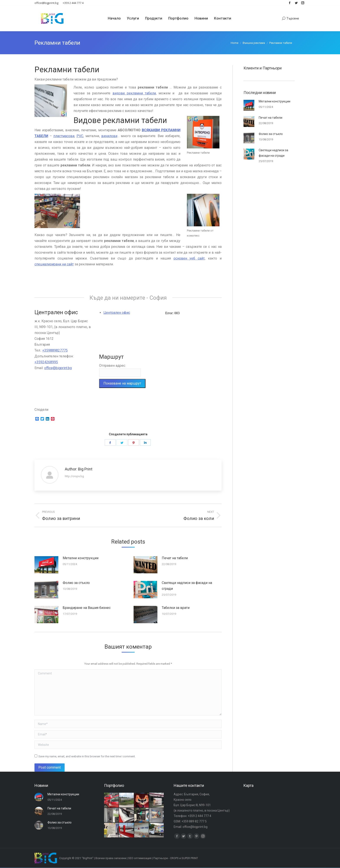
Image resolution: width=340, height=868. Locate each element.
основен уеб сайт (189, 258)
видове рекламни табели (134, 93)
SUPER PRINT (190, 858)
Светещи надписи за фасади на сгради (187, 586)
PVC (80, 136)
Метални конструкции (81, 558)
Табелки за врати (176, 608)
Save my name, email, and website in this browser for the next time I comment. (87, 756)
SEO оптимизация (140, 858)
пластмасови (64, 136)
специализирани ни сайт (54, 264)
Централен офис (117, 313)
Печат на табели (175, 558)
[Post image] (46, 565)
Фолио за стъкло (76, 583)
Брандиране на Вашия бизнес (87, 608)
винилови (109, 136)
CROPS (174, 858)
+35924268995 (46, 362)
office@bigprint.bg (58, 368)
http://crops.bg (74, 476)
